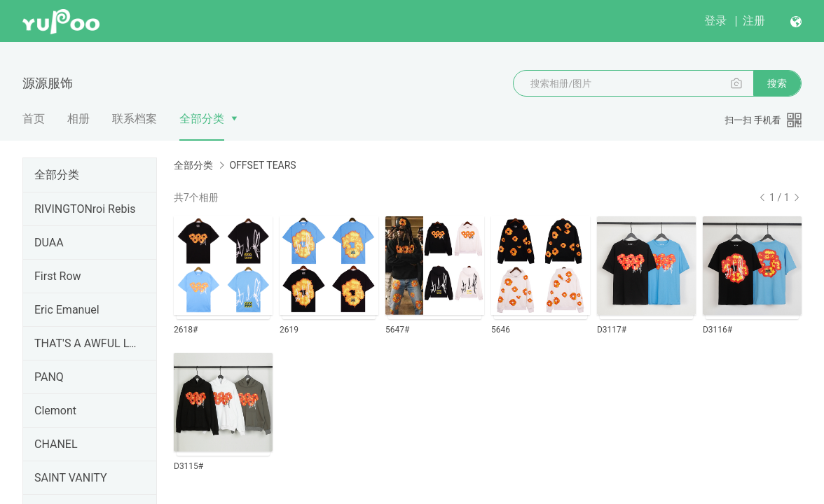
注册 (754, 21)
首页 (34, 119)
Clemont (55, 411)
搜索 (777, 83)
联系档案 (135, 119)
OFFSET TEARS (262, 165)
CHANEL (56, 444)
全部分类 (202, 119)
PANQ (49, 377)
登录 (715, 21)
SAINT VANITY (71, 478)
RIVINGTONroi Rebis (85, 209)
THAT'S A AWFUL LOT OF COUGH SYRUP (87, 343)
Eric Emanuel (67, 310)
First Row (58, 276)
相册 (78, 119)
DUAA (49, 243)
